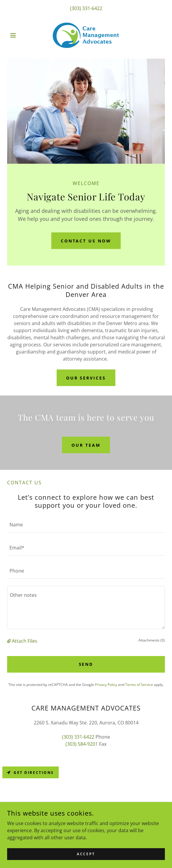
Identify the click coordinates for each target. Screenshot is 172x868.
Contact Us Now (86, 241)
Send (86, 664)
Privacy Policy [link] (106, 685)
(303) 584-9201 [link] (82, 744)
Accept (86, 858)
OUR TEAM (86, 445)
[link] (86, 35)
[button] (19, 35)
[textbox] (86, 525)
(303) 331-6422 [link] (86, 8)
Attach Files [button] (25, 641)
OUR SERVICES (86, 378)
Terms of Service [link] (139, 685)
